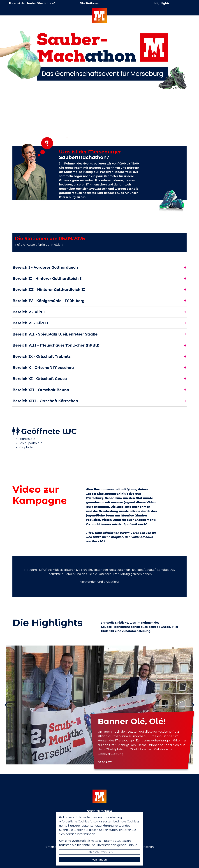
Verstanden (99, 860)
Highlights (162, 3)
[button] (10, 705)
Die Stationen (89, 3)
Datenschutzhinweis (99, 852)
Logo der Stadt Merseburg (99, 15)
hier (80, 845)
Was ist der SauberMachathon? (32, 3)
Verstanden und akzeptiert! (99, 582)
